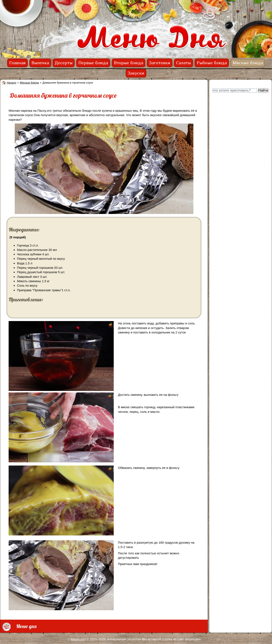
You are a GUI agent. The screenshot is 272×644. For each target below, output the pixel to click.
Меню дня (78, 639)
